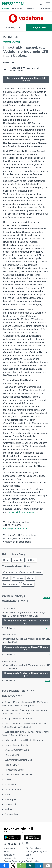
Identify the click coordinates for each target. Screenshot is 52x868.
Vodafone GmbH (12, 42)
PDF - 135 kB (25, 69)
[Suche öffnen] (41, 4)
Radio (6, 578)
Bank (7, 794)
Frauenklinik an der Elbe (17, 745)
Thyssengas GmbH (14, 770)
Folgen (39, 28)
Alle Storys (13, 28)
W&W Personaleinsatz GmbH (20, 760)
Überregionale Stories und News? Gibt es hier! (26, 79)
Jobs (28, 855)
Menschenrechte (13, 790)
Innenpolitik (11, 804)
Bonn (6, 560)
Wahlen (9, 809)
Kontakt (7, 851)
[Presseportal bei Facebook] (19, 844)
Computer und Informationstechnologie (22, 572)
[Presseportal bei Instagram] (26, 843)
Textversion (9, 855)
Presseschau (11, 814)
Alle (47, 597)
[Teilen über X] (13, 865)
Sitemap (30, 858)
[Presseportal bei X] (22, 844)
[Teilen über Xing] (30, 865)
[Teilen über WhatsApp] (22, 865)
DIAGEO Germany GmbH (18, 750)
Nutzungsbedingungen (37, 851)
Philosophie (11, 799)
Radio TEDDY (12, 765)
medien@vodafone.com (15, 529)
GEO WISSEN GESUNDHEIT (20, 775)
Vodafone (18, 578)
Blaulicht (17, 9)
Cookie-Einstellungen (14, 861)
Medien (30, 578)
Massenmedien (11, 584)
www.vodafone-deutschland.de (24, 512)
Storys (6, 9)
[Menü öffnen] (48, 4)
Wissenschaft (12, 785)
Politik (8, 780)
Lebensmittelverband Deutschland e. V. (24, 740)
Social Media (32, 861)
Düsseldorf (18, 560)
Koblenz (31, 560)
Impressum (9, 848)
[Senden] (48, 865)
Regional (30, 9)
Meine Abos (44, 9)
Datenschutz (10, 858)
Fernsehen (28, 584)
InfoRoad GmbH (13, 755)
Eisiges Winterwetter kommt (19, 719)
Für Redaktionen (34, 848)
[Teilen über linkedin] (39, 865)
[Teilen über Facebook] (4, 865)
